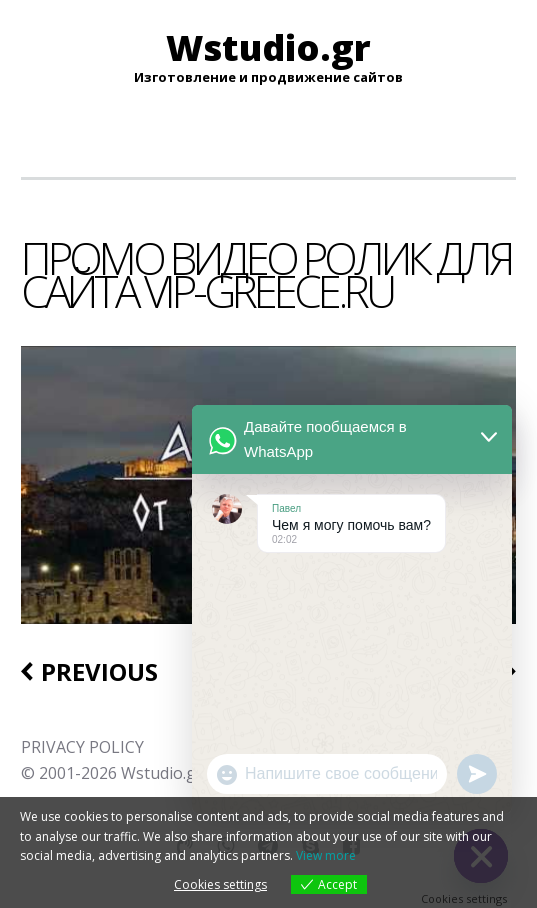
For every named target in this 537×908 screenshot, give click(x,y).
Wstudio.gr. (163, 773)
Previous (99, 672)
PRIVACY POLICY (82, 747)
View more (326, 855)
